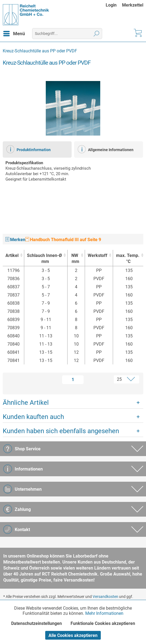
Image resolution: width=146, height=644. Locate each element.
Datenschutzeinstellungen (36, 623)
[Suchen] (97, 34)
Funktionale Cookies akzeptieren (103, 623)
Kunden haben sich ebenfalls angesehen (61, 431)
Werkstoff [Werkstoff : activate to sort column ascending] (98, 255)
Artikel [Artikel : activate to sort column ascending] (12, 255)
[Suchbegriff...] (67, 34)
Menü (14, 33)
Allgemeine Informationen (106, 149)
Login (111, 5)
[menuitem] (114, 5)
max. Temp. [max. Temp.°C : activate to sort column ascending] (127, 259)
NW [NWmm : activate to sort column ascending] (75, 259)
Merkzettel (133, 5)
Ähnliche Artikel (26, 403)
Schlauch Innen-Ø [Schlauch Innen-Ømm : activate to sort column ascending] (44, 259)
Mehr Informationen (104, 613)
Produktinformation (28, 149)
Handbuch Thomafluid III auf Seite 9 (63, 240)
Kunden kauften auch (33, 417)
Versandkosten (105, 597)
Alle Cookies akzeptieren (73, 635)
